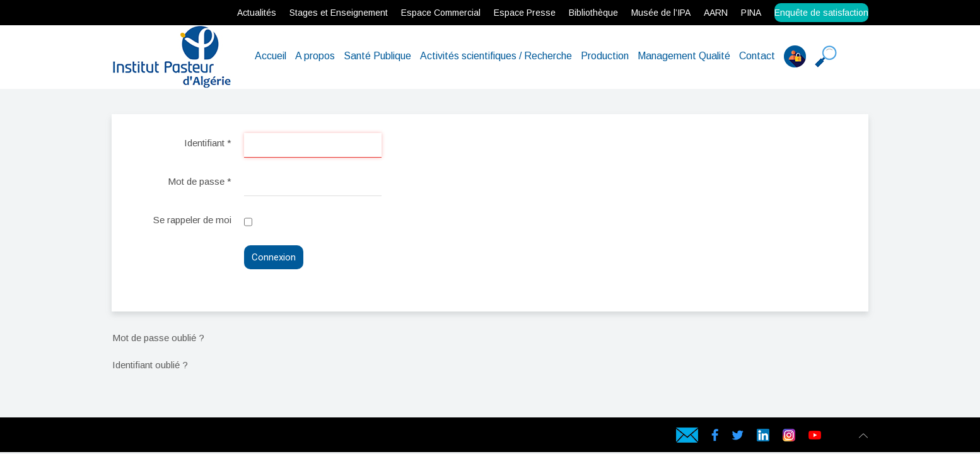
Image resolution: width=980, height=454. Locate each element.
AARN (716, 13)
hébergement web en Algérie (137, 437)
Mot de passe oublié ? (158, 338)
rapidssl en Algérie (208, 437)
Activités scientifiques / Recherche (496, 56)
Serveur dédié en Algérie (172, 437)
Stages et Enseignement (339, 13)
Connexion (274, 257)
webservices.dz (115, 437)
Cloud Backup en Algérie (257, 437)
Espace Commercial (441, 13)
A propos (315, 56)
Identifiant (208, 143)
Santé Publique (377, 56)
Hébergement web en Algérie (125, 437)
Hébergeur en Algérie (300, 437)
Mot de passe (200, 181)
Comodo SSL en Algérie (226, 437)
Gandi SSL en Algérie (216, 437)
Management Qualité (684, 56)
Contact (757, 56)
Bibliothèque (593, 13)
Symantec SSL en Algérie (246, 437)
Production (605, 56)
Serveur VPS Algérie (191, 437)
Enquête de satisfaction (821, 13)
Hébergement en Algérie (310, 437)
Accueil (271, 56)
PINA (751, 13)
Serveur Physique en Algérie (160, 437)
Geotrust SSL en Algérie (236, 437)
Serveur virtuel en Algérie (182, 437)
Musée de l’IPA (661, 13)
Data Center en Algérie (267, 437)
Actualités (257, 13)
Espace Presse (525, 13)
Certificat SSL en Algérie (199, 437)
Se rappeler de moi (192, 220)
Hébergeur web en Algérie (149, 437)
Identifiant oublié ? (150, 365)
